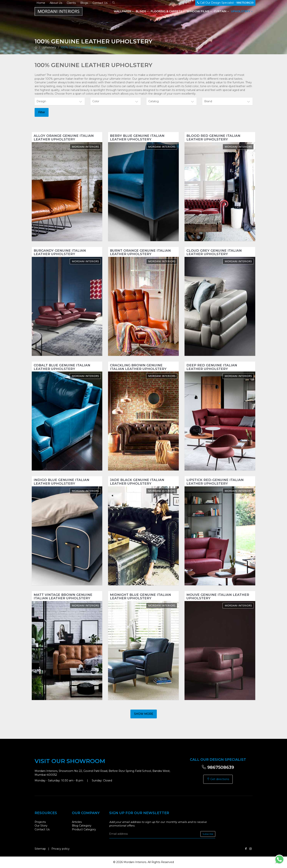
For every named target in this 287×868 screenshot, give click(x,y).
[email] (162, 834)
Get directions (218, 779)
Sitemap (40, 849)
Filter (42, 112)
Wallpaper (124, 11)
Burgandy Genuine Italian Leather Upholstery (60, 252)
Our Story (41, 826)
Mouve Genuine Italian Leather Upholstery (218, 597)
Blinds (142, 11)
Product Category (84, 829)
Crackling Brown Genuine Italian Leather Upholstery (138, 367)
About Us (56, 3)
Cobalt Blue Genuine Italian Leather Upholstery (62, 367)
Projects (40, 822)
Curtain (221, 11)
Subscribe (208, 834)
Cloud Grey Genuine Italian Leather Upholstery (214, 252)
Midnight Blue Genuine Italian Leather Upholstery (140, 597)
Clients (71, 3)
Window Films (199, 11)
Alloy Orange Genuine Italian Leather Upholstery (64, 138)
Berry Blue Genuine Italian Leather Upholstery (137, 138)
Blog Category (82, 826)
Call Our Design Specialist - (225, 3)
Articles (77, 822)
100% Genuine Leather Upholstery (84, 47)
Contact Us (100, 3)
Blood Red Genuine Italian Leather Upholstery (213, 138)
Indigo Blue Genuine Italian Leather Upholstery (61, 482)
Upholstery (242, 11)
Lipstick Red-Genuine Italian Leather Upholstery (215, 482)
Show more (144, 714)
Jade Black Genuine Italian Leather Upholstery (137, 482)
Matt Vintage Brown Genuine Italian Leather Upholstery (63, 597)
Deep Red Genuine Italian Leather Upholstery (212, 367)
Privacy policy (61, 849)
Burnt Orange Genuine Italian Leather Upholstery (140, 252)
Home (41, 3)
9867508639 (218, 767)
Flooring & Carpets (168, 11)
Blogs (84, 3)
